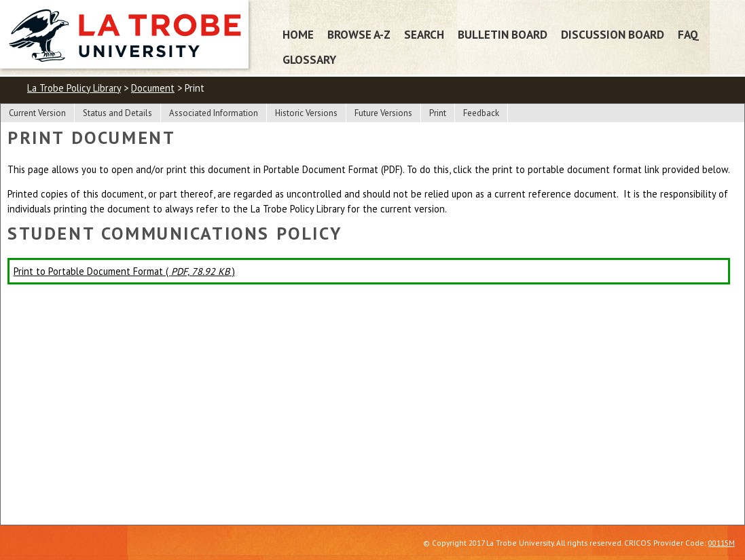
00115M (722, 543)
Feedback (481, 113)
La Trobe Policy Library (74, 88)
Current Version (37, 113)
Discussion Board (613, 34)
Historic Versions (306, 113)
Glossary (309, 59)
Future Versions (383, 113)
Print (438, 113)
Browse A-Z (359, 34)
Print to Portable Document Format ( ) (124, 271)
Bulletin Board (503, 34)
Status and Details (117, 113)
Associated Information (214, 113)
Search (424, 34)
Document (153, 88)
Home (298, 34)
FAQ (688, 34)
